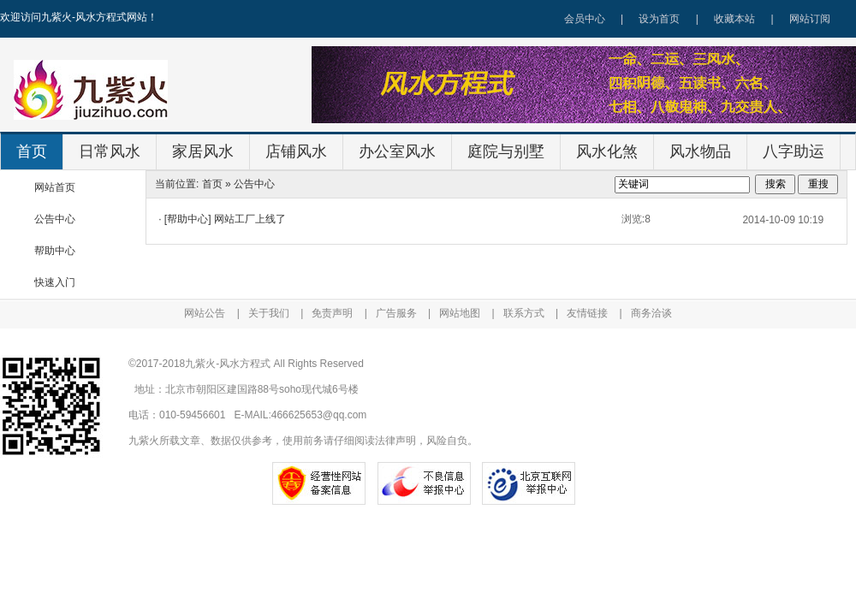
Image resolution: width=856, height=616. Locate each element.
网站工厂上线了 (250, 219)
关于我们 (269, 313)
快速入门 (55, 282)
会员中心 (585, 19)
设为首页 (659, 19)
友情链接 (587, 313)
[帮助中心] (188, 219)
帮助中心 (55, 251)
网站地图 (460, 313)
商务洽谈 (651, 313)
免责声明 (332, 313)
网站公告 (205, 313)
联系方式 (524, 313)
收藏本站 (734, 19)
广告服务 (396, 313)
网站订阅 (810, 19)
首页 (212, 184)
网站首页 (55, 187)
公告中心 (55, 219)
